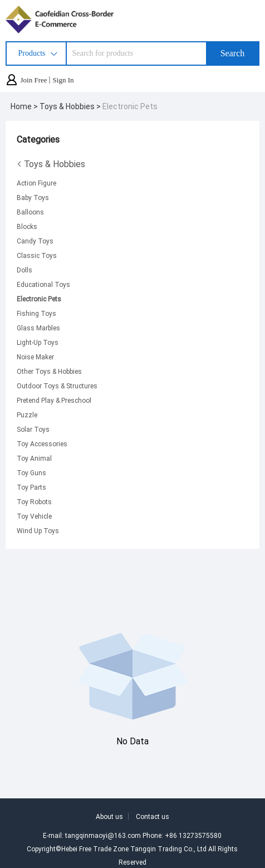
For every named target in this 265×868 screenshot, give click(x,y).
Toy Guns (31, 472)
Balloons (30, 212)
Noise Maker (35, 357)
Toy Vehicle (34, 516)
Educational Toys (43, 284)
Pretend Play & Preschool (54, 400)
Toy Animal (34, 458)
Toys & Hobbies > (71, 106)
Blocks (27, 226)
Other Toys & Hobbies (49, 371)
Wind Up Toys (38, 530)
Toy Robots (34, 501)
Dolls (24, 270)
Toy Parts (31, 487)
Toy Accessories (42, 443)
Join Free (34, 80)
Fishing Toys (36, 313)
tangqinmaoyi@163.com (103, 835)
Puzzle (27, 415)
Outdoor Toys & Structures (57, 386)
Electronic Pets (130, 106)
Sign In (63, 80)
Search (233, 53)
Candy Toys (35, 241)
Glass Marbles (38, 328)
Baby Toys (33, 197)
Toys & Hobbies (51, 164)
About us (109, 816)
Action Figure (36, 183)
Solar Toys (33, 429)
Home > (25, 106)
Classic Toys (37, 255)
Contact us (153, 816)
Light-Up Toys (38, 342)
